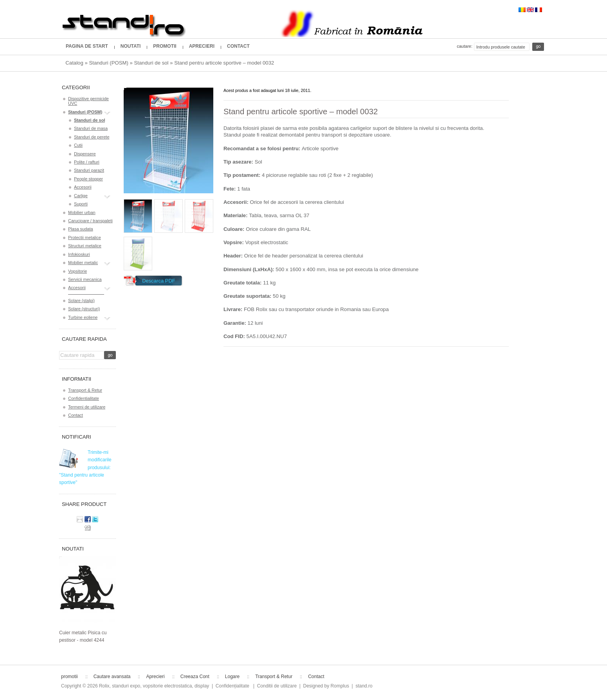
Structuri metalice (85, 246)
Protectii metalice (85, 238)
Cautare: (465, 46)
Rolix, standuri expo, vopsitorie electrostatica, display (154, 686)
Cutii (78, 145)
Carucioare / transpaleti (90, 221)
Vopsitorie (77, 271)
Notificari (77, 437)
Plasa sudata (81, 229)
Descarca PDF (159, 281)
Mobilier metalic (83, 264)
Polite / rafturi (87, 162)
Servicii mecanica (85, 279)
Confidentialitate (84, 398)
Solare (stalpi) (81, 301)
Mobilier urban (82, 212)
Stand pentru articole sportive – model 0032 (224, 63)
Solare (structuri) (84, 309)
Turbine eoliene (83, 318)
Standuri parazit (89, 170)
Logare (232, 677)
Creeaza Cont (195, 677)
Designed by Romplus (326, 686)
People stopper (88, 179)
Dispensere (85, 154)
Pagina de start (87, 46)
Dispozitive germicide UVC (88, 101)
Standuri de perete (92, 137)
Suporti (81, 204)
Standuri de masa (91, 128)
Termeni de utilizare (87, 407)
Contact (238, 46)
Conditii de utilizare (277, 686)
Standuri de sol (151, 63)
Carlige (81, 197)
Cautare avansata (112, 677)
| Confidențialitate (231, 686)
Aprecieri (202, 46)
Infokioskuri (79, 254)
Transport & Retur (85, 390)
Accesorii (83, 187)
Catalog (74, 63)
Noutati (131, 46)
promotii (165, 46)
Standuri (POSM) (108, 63)
